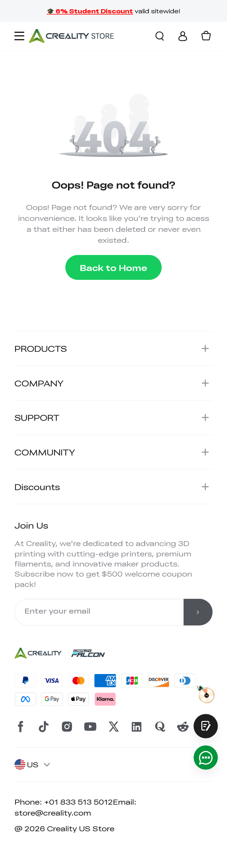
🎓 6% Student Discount (90, 11)
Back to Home (113, 268)
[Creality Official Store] (71, 36)
